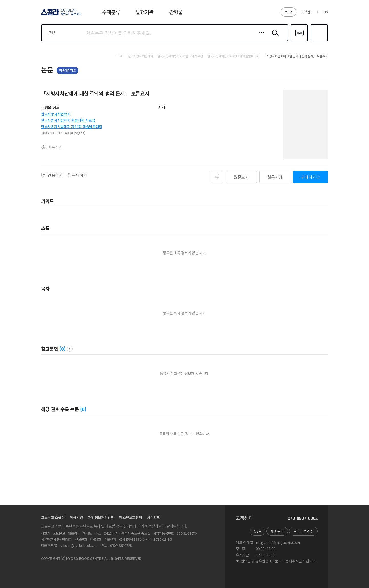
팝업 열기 (70, 349)
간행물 (176, 12)
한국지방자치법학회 (56, 114)
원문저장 (275, 177)
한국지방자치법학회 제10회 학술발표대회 (72, 127)
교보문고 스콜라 (53, 517)
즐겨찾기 (319, 41)
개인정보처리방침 (101, 517)
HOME (119, 56)
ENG (325, 12)
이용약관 (76, 517)
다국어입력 (299, 41)
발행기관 (145, 12)
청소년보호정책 (131, 517)
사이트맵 (154, 517)
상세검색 (260, 37)
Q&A (258, 531)
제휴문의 (277, 531)
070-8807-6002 (303, 518)
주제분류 (111, 12)
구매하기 (308, 177)
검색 (274, 37)
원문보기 (241, 177)
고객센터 (308, 12)
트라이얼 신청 (303, 531)
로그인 (289, 12)
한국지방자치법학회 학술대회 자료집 (68, 120)
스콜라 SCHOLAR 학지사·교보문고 (60, 15)
